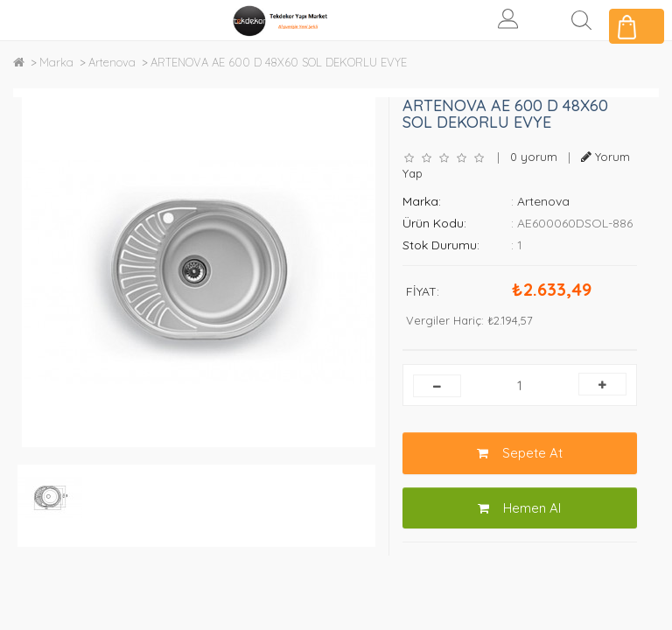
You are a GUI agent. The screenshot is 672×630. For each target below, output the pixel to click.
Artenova (112, 62)
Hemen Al (519, 508)
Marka (56, 62)
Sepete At (520, 453)
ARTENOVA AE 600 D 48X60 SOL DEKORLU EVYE (279, 62)
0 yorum (534, 157)
